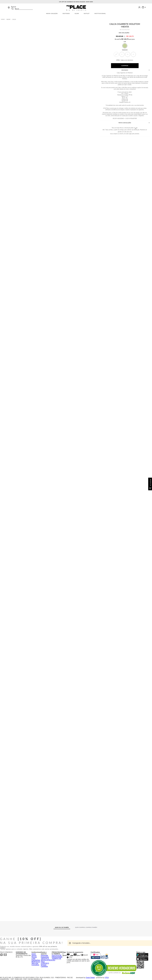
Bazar (8, 19)
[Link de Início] (3, 19)
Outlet (87, 14)
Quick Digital (90, 978)
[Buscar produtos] (13, 9)
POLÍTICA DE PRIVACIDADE (57, 956)
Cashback (44, 966)
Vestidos (66, 14)
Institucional (100, 14)
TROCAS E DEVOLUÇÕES (46, 959)
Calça (14, 19)
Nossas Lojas (34, 958)
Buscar (14, 7)
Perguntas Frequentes (45, 956)
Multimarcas (36, 962)
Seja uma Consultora (35, 964)
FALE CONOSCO (45, 962)
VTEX (107, 978)
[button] (116, 54)
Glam (77, 14)
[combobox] (22, 8)
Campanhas (36, 960)
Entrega (44, 965)
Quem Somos (34, 955)
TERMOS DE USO (56, 959)
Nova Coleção (52, 14)
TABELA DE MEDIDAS (125, 60)
